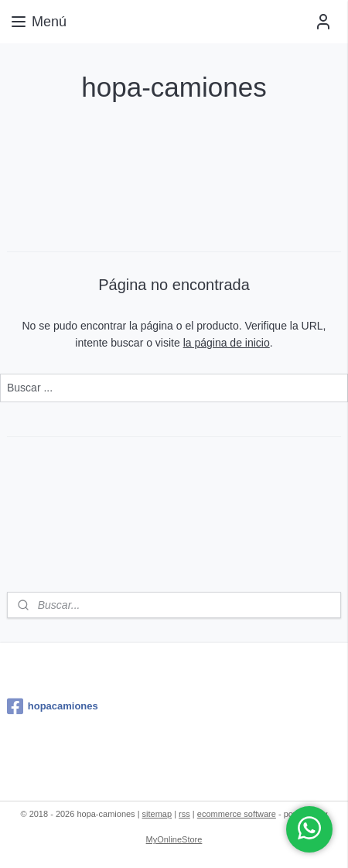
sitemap (157, 814)
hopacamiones (53, 706)
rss (184, 814)
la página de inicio (227, 343)
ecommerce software (237, 814)
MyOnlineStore (174, 839)
